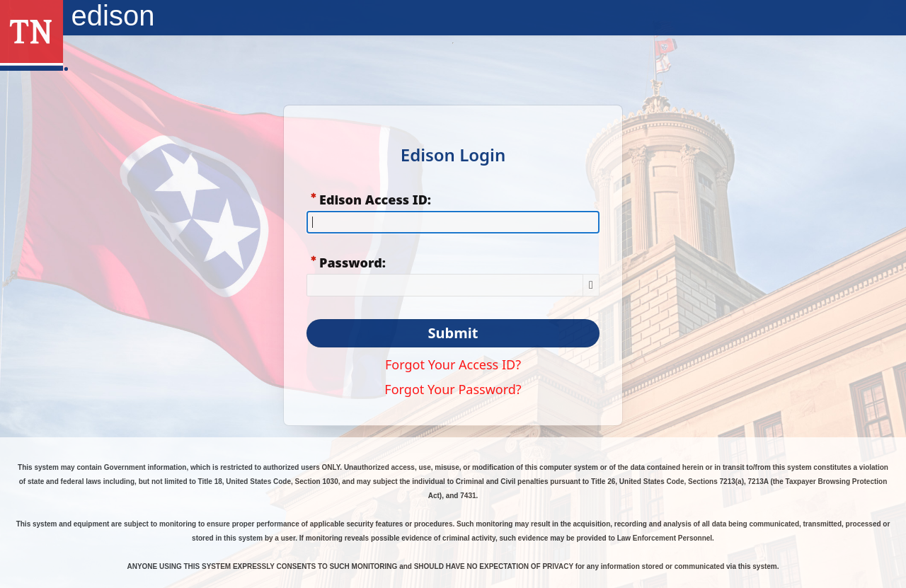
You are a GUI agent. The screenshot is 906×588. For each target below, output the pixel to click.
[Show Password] (591, 285)
